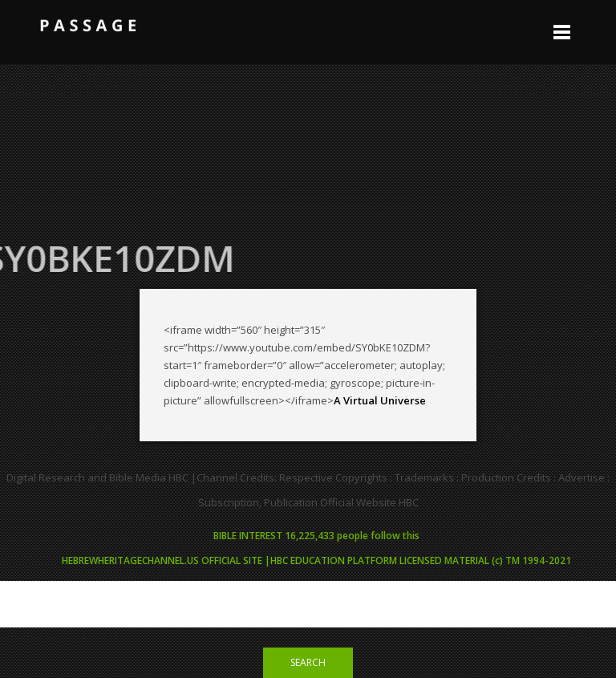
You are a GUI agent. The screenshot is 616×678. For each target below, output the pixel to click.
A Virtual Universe (380, 400)
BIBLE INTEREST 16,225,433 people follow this (316, 536)
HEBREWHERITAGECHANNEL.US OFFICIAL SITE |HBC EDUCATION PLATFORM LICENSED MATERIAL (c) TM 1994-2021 (316, 560)
